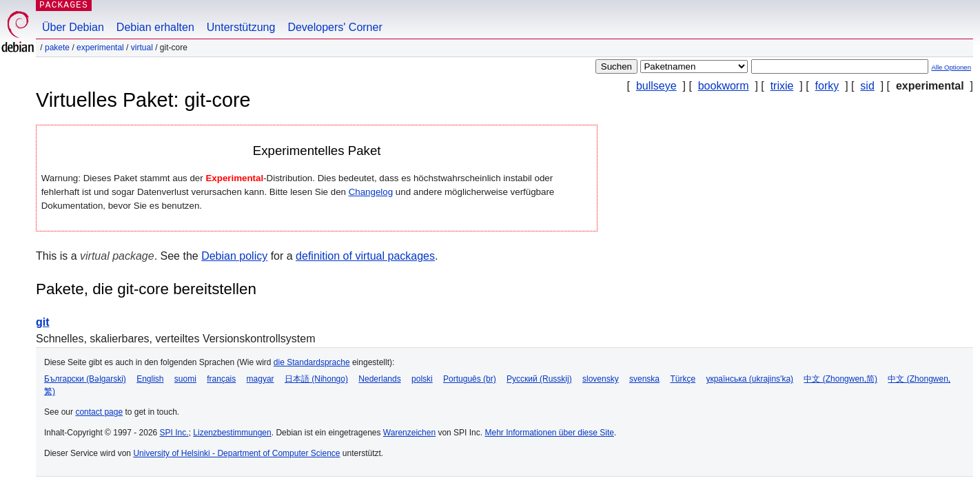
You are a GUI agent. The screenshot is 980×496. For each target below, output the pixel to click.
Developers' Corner (335, 27)
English (150, 379)
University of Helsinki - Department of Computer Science (236, 453)
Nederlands (379, 379)
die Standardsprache (312, 362)
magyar (261, 379)
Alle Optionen (951, 67)
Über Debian (73, 27)
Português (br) (470, 379)
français (221, 379)
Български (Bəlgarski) (85, 379)
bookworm (724, 86)
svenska (644, 379)
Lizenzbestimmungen (232, 433)
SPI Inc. (174, 433)
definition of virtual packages (365, 256)
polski (422, 379)
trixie (782, 86)
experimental (100, 48)
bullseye (656, 86)
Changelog (371, 192)
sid (867, 86)
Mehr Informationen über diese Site (549, 433)
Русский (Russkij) (539, 379)
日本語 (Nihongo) (316, 379)
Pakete (57, 48)
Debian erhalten (155, 27)
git (43, 322)
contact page (99, 412)
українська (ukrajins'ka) (749, 379)
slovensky (601, 379)
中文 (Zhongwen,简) (840, 379)
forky (827, 86)
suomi (185, 379)
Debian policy (234, 256)
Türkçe (683, 379)
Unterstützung (241, 27)
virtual (142, 48)
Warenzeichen (409, 433)
